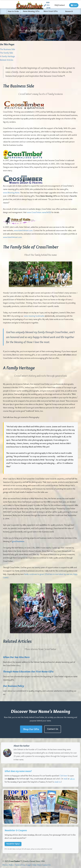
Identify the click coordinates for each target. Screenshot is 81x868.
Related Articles (7, 60)
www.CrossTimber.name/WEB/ (39, 212)
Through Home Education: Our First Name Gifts (28, 672)
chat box (11, 779)
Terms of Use (20, 865)
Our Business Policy (14, 686)
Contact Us (53, 729)
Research (69, 11)
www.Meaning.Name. (11, 193)
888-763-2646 (47, 5)
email (65, 779)
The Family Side (6, 53)
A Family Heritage (7, 56)
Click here (63, 776)
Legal (29, 865)
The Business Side (7, 49)
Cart (74, 5)
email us (58, 782)
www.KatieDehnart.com (23, 230)
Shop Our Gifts (31, 729)
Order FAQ (36, 865)
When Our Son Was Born (16, 657)
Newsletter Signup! (13, 844)
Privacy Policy (8, 865)
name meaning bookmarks (34, 316)
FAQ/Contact (60, 5)
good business (18, 541)
